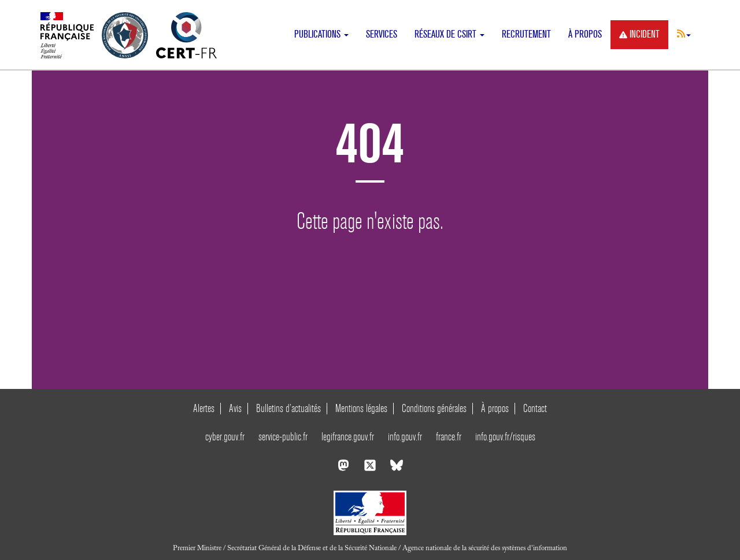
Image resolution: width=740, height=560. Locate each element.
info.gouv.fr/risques (505, 437)
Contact (535, 408)
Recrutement (526, 34)
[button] (684, 34)
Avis (235, 408)
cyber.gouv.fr (225, 437)
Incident (639, 34)
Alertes (204, 408)
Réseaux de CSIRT (449, 34)
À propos (585, 34)
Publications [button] (321, 34)
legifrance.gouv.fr (348, 437)
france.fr (449, 437)
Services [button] (382, 34)
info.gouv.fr (405, 437)
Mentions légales (361, 408)
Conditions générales (434, 408)
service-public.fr (283, 437)
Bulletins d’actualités (288, 408)
